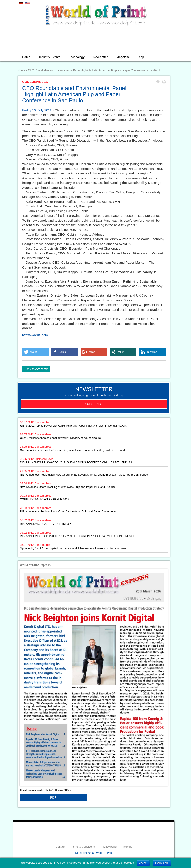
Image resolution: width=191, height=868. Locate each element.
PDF (53, 797)
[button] (35, 352)
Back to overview (36, 369)
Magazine (123, 57)
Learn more (162, 863)
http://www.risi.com (35, 335)
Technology (77, 57)
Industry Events (50, 57)
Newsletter (101, 57)
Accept (143, 863)
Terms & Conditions (83, 847)
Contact (60, 847)
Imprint (127, 847)
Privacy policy (109, 847)
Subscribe (94, 404)
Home (26, 57)
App (141, 57)
